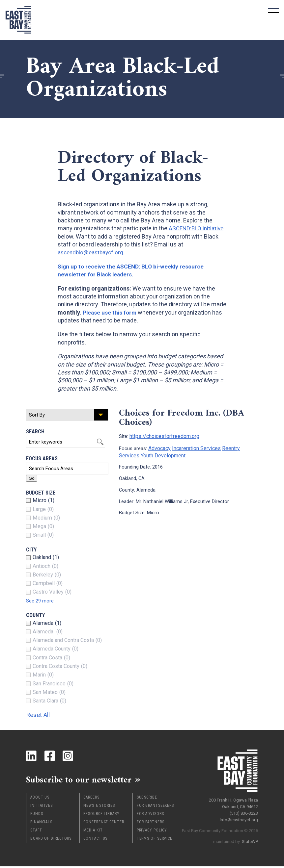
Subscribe (147, 799)
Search (35, 432)
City (31, 550)
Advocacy (159, 447)
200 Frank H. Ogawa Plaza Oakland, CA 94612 (233, 802)
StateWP (250, 840)
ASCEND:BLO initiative (197, 228)
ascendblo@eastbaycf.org (93, 252)
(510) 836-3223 (244, 812)
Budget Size (41, 493)
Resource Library (101, 815)
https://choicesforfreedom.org (163, 436)
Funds (37, 815)
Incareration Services (194, 447)
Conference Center (104, 824)
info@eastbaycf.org (239, 818)
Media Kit (93, 832)
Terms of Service (155, 840)
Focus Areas (42, 459)
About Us (40, 799)
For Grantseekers (155, 807)
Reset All (41, 715)
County (35, 615)
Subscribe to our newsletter (85, 780)
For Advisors (150, 815)
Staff (36, 832)
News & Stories (99, 807)
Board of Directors (51, 840)
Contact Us (95, 840)
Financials (41, 824)
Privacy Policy (152, 832)
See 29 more (41, 601)
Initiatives (42, 807)
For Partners (151, 824)
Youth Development (160, 454)
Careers (91, 799)
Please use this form (111, 312)
